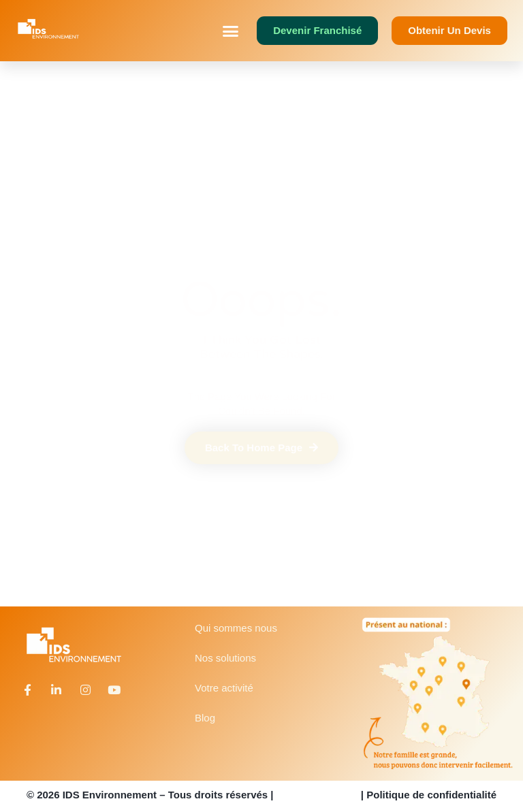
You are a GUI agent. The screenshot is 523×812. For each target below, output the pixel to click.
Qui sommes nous (236, 628)
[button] (231, 31)
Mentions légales (317, 795)
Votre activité (224, 688)
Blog (205, 718)
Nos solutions (225, 658)
